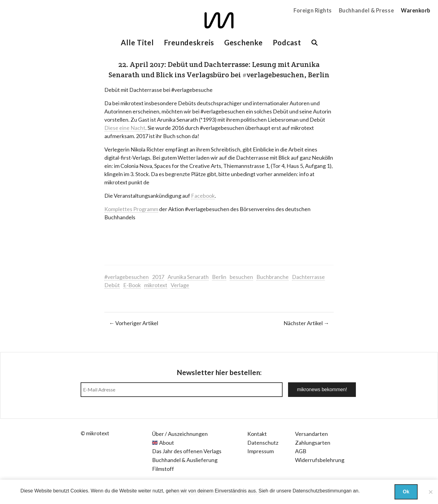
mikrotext (156, 285)
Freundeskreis (189, 42)
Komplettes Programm (131, 209)
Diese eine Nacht (125, 128)
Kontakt (257, 434)
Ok (406, 492)
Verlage (180, 285)
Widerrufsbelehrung (320, 460)
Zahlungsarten (313, 443)
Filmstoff (163, 469)
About (167, 443)
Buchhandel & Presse (366, 10)
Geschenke (243, 42)
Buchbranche (273, 277)
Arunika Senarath (188, 277)
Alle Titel (137, 42)
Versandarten (311, 434)
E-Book (132, 285)
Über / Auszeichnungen (180, 434)
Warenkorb (416, 10)
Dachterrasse (308, 277)
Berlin (219, 277)
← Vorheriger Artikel (134, 323)
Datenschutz (263, 443)
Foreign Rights (313, 10)
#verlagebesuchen (127, 277)
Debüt (112, 285)
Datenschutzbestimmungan (322, 491)
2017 (158, 277)
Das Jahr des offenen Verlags (187, 451)
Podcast (287, 42)
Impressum (261, 451)
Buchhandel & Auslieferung (185, 460)
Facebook (203, 196)
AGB (301, 451)
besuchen (241, 277)
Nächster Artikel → (306, 323)
